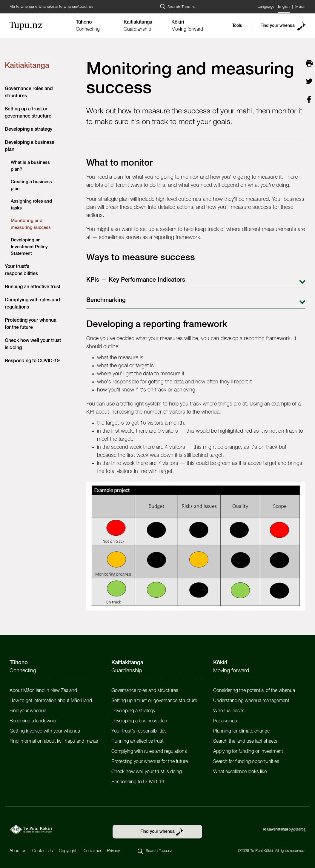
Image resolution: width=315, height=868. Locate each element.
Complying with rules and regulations (149, 752)
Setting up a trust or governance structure (154, 701)
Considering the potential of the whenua (254, 691)
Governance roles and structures (145, 691)
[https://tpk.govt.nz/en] (31, 830)
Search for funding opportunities (246, 762)
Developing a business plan (139, 721)
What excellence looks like (240, 772)
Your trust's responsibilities (139, 731)
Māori (300, 7)
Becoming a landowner (33, 721)
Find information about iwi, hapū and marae (54, 741)
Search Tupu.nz (182, 7)
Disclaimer (92, 851)
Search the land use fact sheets (245, 741)
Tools (237, 26)
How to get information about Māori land (51, 701)
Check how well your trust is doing (147, 772)
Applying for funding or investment (248, 752)
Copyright (68, 851)
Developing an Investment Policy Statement (29, 247)
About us (85, 7)
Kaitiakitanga (27, 66)
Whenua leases (229, 711)
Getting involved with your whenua (45, 731)
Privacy (113, 851)
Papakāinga (225, 721)
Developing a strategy (29, 129)
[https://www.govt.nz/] (284, 830)
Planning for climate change (241, 731)
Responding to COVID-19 (32, 361)
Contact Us (43, 851)
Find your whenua (278, 26)
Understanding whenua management (251, 701)
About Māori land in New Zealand (43, 691)
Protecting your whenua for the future (150, 762)
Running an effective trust (33, 287)
